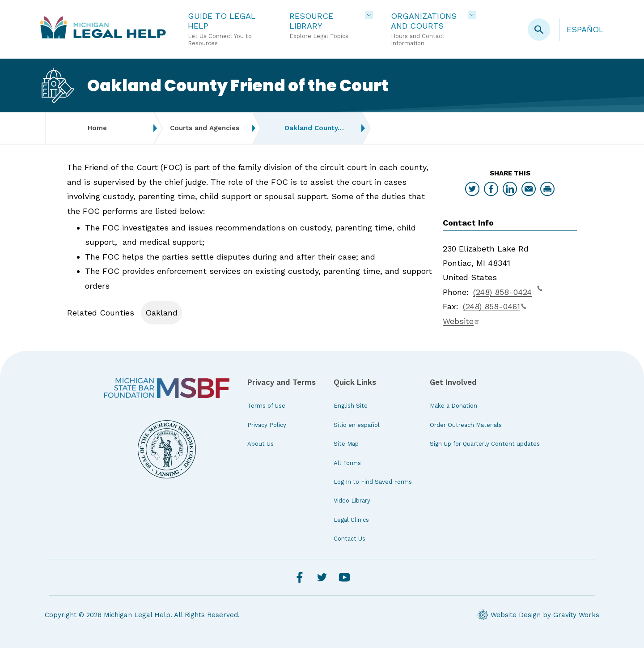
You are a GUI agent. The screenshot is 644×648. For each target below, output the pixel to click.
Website (461, 321)
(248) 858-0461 (495, 306)
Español (585, 29)
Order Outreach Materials (466, 425)
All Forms (347, 463)
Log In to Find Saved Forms (373, 482)
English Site (351, 406)
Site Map (346, 444)
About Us (261, 444)
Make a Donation (453, 406)
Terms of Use (266, 406)
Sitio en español (357, 425)
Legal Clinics (351, 520)
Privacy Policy (267, 425)
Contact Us (350, 539)
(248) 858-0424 (508, 291)
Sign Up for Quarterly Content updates (485, 444)
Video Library (352, 501)
